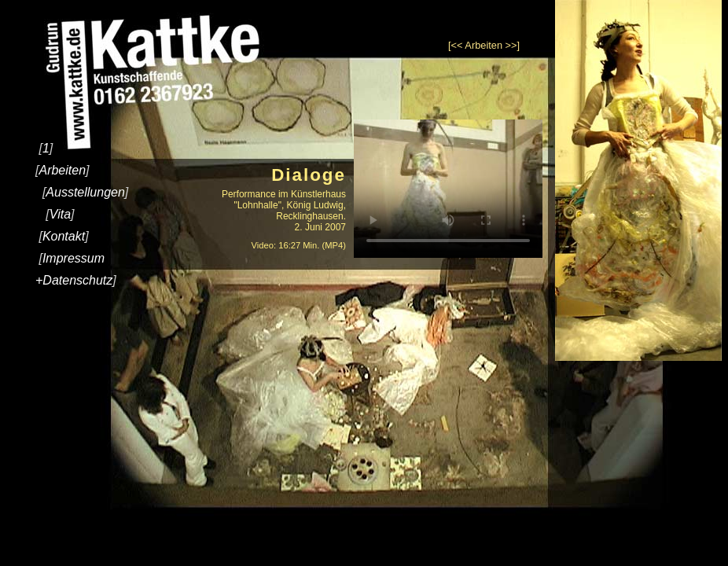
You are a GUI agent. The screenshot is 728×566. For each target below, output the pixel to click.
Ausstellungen (85, 192)
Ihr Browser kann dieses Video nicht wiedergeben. (448, 189)
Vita (60, 214)
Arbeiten (62, 170)
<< (457, 45)
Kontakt (64, 236)
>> (511, 45)
